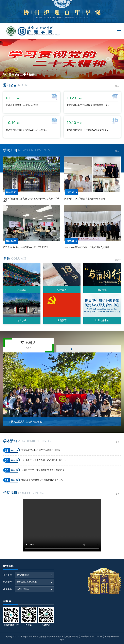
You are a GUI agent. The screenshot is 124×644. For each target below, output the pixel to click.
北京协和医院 (23, 575)
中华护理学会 (23, 589)
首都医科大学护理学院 (27, 582)
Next (105, 349)
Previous (73, 349)
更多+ (118, 442)
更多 (118, 86)
